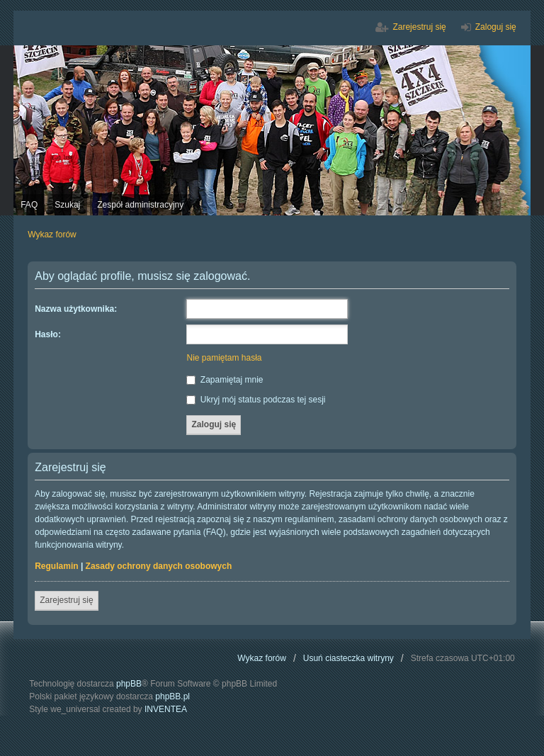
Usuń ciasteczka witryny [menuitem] (348, 658)
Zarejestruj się (66, 600)
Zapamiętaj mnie (225, 380)
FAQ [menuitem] (29, 205)
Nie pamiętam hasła (224, 358)
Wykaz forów (262, 658)
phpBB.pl (172, 696)
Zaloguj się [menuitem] (496, 27)
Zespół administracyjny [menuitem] (140, 205)
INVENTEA (166, 709)
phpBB (129, 684)
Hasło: (48, 334)
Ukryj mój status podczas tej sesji (256, 400)
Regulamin (56, 566)
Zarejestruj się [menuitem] (419, 27)
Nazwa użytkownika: (76, 309)
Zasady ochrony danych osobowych (159, 566)
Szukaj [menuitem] (67, 205)
